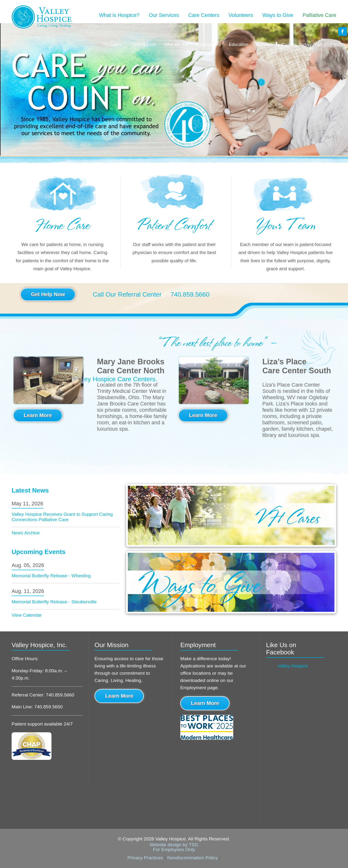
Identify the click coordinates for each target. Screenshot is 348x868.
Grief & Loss (143, 45)
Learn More (38, 415)
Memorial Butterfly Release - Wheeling (51, 576)
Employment (209, 45)
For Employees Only (174, 849)
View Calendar (27, 615)
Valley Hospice (293, 666)
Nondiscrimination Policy (192, 858)
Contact (264, 45)
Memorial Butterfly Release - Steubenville (54, 602)
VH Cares (112, 45)
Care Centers (204, 15)
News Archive (26, 533)
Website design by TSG (174, 845)
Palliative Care (319, 15)
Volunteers (241, 15)
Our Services (164, 15)
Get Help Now (48, 294)
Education (239, 45)
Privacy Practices (145, 858)
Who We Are (176, 45)
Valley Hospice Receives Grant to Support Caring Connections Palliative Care (62, 517)
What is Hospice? (119, 15)
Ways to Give (278, 15)
